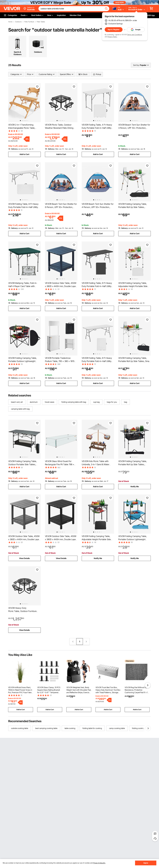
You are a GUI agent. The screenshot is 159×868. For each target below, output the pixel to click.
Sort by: (136, 65)
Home (10, 22)
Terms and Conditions (135, 35)
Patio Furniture (29, 22)
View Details (24, 558)
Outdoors (18, 22)
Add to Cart (24, 154)
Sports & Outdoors (17, 53)
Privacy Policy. (112, 37)
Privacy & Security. (99, 863)
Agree (146, 863)
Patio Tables (41, 22)
